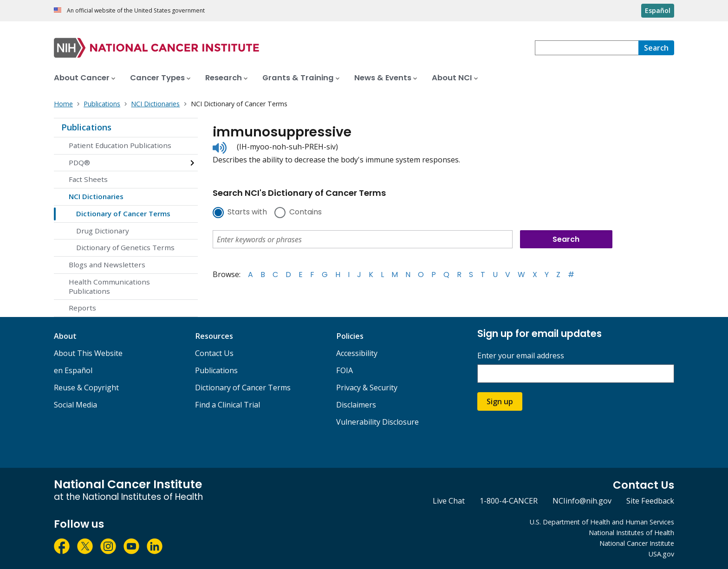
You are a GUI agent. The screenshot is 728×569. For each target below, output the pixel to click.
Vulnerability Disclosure (377, 422)
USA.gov (661, 554)
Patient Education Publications (120, 145)
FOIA (344, 370)
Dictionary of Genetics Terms (125, 247)
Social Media (75, 405)
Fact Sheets (88, 179)
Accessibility (357, 353)
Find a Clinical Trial (227, 405)
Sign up (500, 401)
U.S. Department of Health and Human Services (602, 522)
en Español (73, 370)
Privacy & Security (367, 388)
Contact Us (214, 353)
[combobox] (587, 48)
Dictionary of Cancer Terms (123, 213)
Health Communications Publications (109, 286)
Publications (86, 127)
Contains (305, 213)
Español (658, 10)
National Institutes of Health (631, 533)
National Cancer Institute (637, 543)
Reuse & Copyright (86, 388)
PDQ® (79, 162)
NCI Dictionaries (96, 196)
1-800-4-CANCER (509, 501)
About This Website (88, 353)
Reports (82, 308)
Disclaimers (356, 405)
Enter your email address (521, 356)
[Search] (656, 48)
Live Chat (449, 501)
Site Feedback (650, 501)
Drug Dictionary (103, 231)
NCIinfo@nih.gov (582, 501)
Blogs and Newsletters (107, 265)
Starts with (247, 213)
